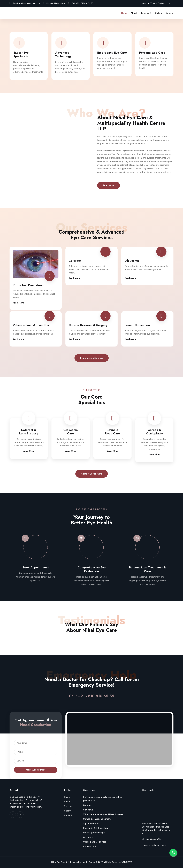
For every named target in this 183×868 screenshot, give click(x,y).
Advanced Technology (63, 54)
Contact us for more (92, 474)
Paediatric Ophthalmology (96, 828)
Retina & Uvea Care (113, 432)
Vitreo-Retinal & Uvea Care (32, 325)
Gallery (158, 13)
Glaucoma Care (71, 432)
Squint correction (92, 824)
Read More (109, 185)
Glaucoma (132, 261)
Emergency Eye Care (112, 53)
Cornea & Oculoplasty (154, 432)
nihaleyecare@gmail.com (29, 3)
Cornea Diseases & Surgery (88, 325)
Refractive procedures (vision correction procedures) (103, 799)
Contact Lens (90, 847)
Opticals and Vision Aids (95, 842)
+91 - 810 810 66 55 (84, 3)
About (134, 13)
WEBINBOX (127, 862)
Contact (170, 13)
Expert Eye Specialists (21, 54)
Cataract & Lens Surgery (29, 432)
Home (124, 13)
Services (145, 13)
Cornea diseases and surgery (97, 819)
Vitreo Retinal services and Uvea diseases (103, 814)
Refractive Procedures (29, 285)
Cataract (75, 261)
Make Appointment (36, 770)
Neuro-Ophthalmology (94, 833)
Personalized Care (152, 53)
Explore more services (92, 358)
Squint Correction (137, 325)
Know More (29, 451)
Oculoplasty (89, 837)
